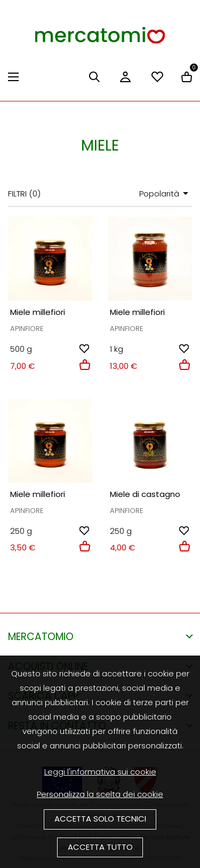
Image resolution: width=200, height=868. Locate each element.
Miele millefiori (38, 312)
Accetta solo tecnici (100, 819)
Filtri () (24, 194)
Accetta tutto (100, 847)
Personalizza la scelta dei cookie (100, 794)
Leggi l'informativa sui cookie (100, 772)
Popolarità (166, 193)
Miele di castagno (145, 494)
